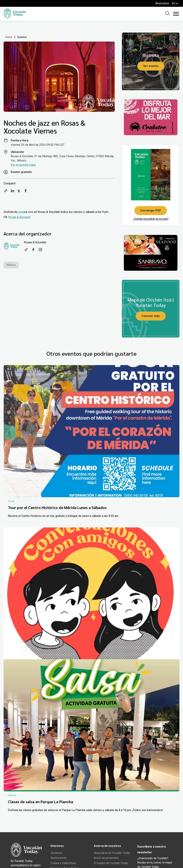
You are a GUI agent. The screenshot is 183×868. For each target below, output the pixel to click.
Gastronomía (58, 858)
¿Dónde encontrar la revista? (151, 219)
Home (9, 37)
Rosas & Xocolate (19, 217)
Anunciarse (162, 3)
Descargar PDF (151, 210)
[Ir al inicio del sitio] (15, 17)
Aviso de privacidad (106, 858)
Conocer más (151, 316)
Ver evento (151, 66)
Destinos (56, 853)
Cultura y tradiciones (63, 863)
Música (11, 265)
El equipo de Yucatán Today (111, 863)
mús (21, 212)
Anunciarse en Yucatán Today (112, 853)
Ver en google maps (23, 165)
